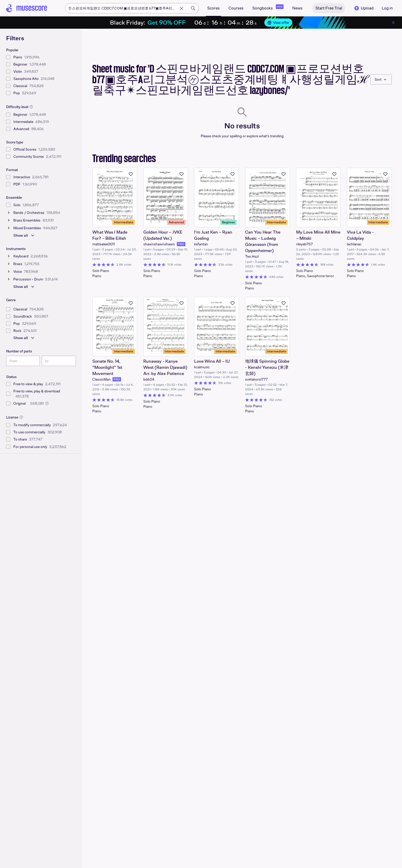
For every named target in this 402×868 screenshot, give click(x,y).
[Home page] (27, 8)
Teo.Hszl (252, 256)
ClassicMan (101, 379)
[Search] (193, 8)
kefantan (201, 244)
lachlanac (354, 244)
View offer (278, 23)
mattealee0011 (104, 244)
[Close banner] (393, 23)
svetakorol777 (256, 379)
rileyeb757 (304, 244)
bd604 (149, 379)
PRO (181, 244)
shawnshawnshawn (159, 244)
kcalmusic (202, 367)
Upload (364, 8)
